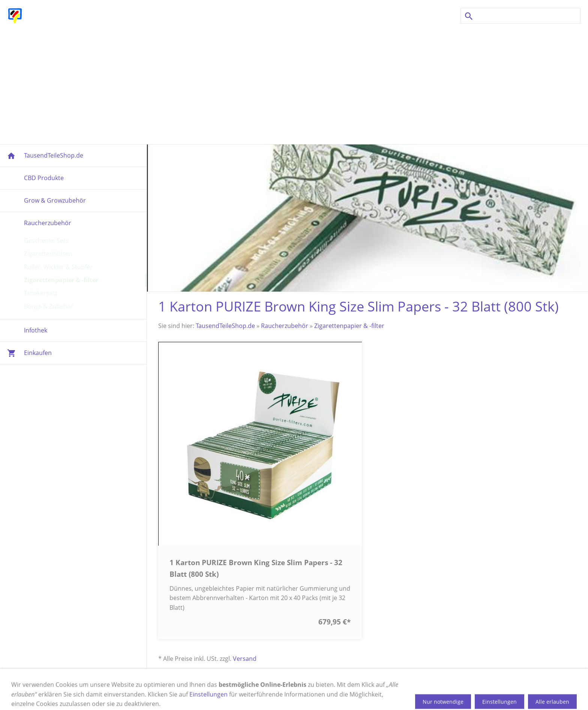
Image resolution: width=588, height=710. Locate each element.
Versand (245, 659)
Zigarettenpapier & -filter (349, 326)
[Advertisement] (294, 84)
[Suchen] (520, 16)
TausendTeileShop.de (225, 326)
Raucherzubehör (285, 326)
